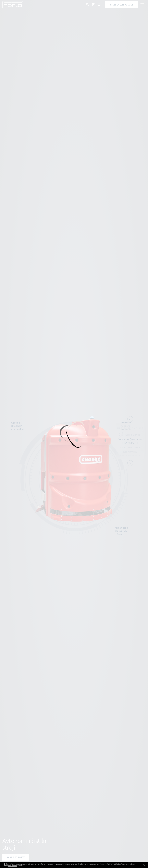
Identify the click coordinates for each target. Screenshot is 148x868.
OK (144, 865)
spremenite (13, 866)
